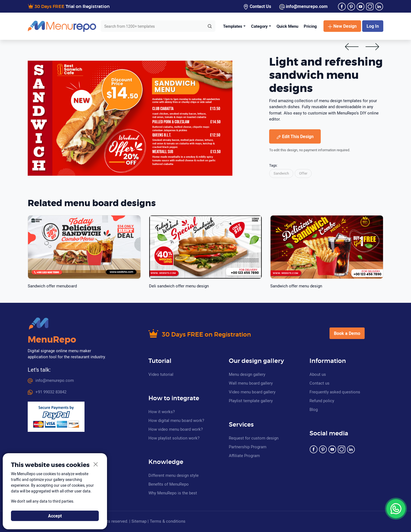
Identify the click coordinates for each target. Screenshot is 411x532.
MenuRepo (52, 340)
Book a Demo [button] (347, 333)
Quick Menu (287, 26)
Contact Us (257, 6)
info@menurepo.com (303, 6)
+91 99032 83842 (47, 392)
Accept (55, 516)
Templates (233, 26)
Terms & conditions (168, 521)
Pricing (310, 26)
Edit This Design (295, 136)
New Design (342, 26)
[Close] (96, 465)
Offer (303, 173)
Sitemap (139, 521)
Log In (373, 26)
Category (259, 26)
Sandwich (281, 173)
